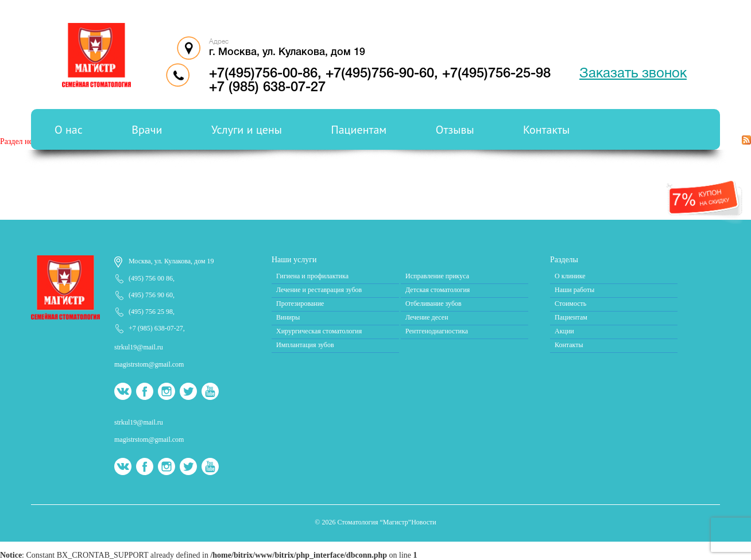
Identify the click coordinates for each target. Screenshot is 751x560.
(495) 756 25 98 (151, 312)
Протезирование (300, 304)
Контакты (546, 130)
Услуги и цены (247, 130)
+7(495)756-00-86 (263, 74)
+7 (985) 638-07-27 (267, 88)
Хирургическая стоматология (319, 331)
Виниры (288, 317)
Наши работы (574, 290)
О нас (69, 130)
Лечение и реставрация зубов (319, 290)
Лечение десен (427, 317)
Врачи (147, 130)
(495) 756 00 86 (151, 278)
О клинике (570, 276)
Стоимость (570, 304)
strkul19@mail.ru (139, 347)
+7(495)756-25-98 (496, 74)
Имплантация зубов (305, 345)
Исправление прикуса (437, 276)
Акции (564, 331)
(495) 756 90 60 (151, 295)
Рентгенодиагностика (437, 331)
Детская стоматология (438, 290)
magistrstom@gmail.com (149, 364)
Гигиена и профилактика (312, 276)
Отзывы (455, 130)
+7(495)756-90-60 (380, 74)
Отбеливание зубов (433, 304)
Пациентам (359, 130)
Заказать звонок (633, 74)
